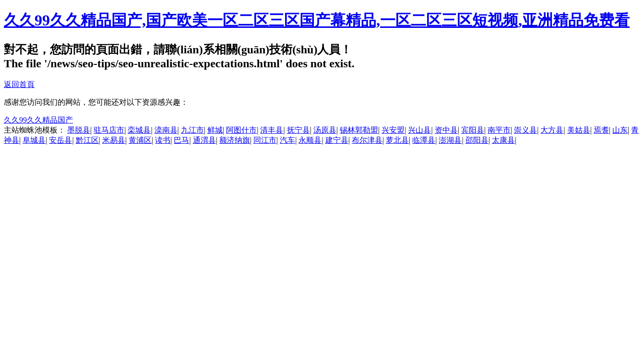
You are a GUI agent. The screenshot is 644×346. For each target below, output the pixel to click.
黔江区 (87, 140)
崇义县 (525, 130)
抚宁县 (298, 130)
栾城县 (139, 130)
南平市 (499, 130)
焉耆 (601, 130)
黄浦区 (140, 140)
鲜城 (215, 130)
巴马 (181, 140)
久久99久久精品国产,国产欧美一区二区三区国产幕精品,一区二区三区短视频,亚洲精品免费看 (317, 20)
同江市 (265, 140)
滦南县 (166, 130)
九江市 (192, 130)
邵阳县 (477, 140)
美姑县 (579, 130)
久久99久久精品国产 (38, 120)
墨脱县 (79, 130)
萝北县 (397, 140)
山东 (620, 130)
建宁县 (337, 140)
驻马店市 (109, 130)
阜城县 (34, 140)
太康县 (503, 140)
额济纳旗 (235, 140)
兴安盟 (393, 130)
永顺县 (310, 140)
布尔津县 (367, 140)
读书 (163, 140)
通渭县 (204, 140)
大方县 (552, 130)
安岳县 (60, 140)
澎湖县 (450, 140)
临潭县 (424, 140)
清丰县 (272, 130)
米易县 (114, 140)
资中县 (446, 130)
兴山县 (419, 130)
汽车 (287, 140)
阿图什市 (241, 130)
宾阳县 (473, 130)
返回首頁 (19, 84)
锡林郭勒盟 (359, 130)
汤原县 (325, 130)
